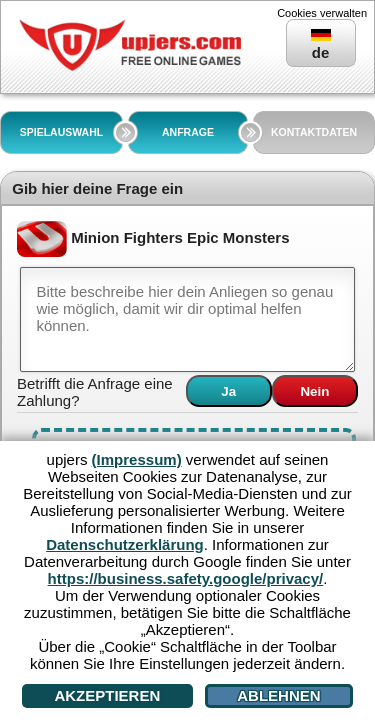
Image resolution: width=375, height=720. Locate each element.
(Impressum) (137, 459)
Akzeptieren (107, 695)
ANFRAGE (188, 132)
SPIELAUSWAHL (61, 132)
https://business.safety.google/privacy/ (186, 578)
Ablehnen (278, 695)
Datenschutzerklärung (125, 544)
